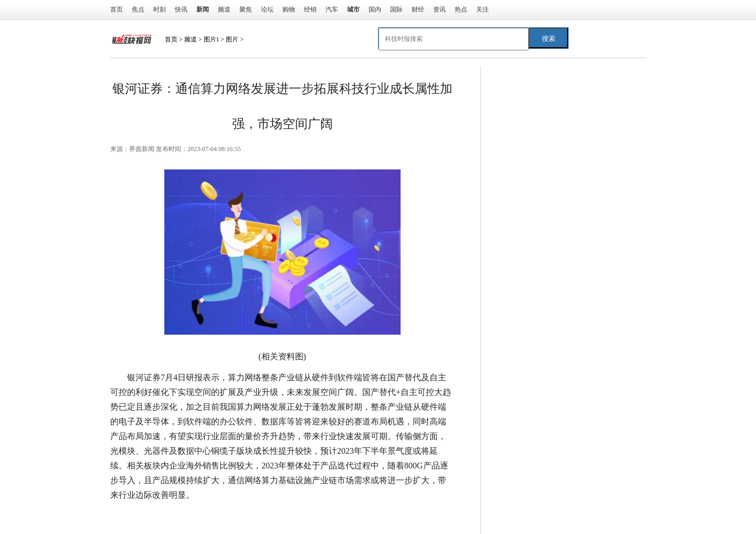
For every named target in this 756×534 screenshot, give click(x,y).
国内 (375, 9)
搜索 (549, 39)
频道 (224, 9)
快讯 (181, 9)
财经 (418, 9)
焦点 (138, 9)
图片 (232, 39)
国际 (396, 9)
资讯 (439, 9)
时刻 (160, 9)
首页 (117, 9)
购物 (289, 9)
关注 (482, 9)
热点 (461, 9)
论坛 (267, 9)
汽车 (332, 9)
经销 (310, 9)
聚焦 (246, 9)
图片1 (212, 39)
